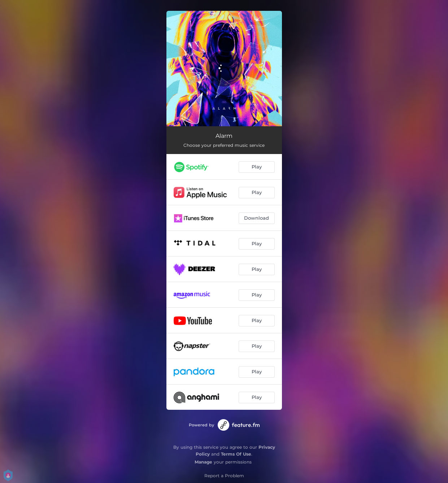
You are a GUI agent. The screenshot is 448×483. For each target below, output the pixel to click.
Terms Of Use (236, 454)
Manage (203, 462)
